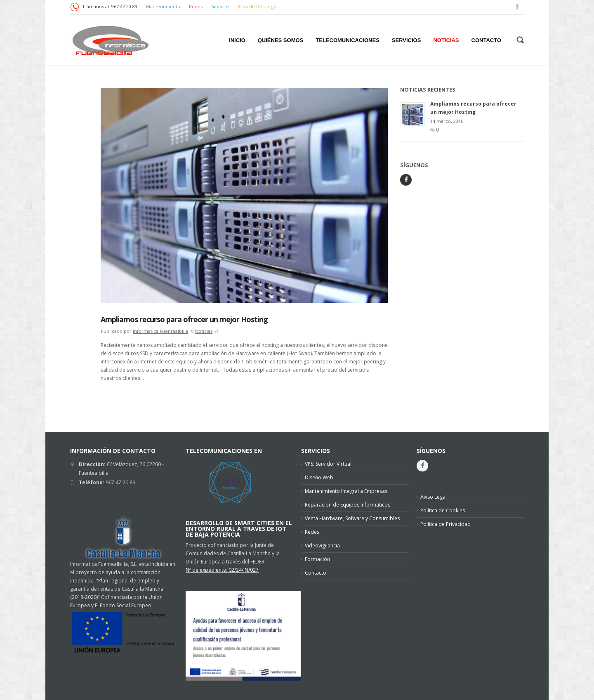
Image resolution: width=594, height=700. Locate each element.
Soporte (221, 6)
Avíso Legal (434, 497)
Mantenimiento (163, 6)
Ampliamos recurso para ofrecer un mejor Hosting (184, 319)
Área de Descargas (258, 6)
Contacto (316, 573)
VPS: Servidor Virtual (328, 464)
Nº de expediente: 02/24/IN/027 (222, 570)
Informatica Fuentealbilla (160, 331)
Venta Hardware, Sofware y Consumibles (352, 518)
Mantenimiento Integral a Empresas (346, 491)
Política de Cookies (443, 510)
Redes (196, 6)
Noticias (204, 331)
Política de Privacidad (445, 524)
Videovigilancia (322, 546)
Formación (317, 559)
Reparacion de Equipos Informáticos (348, 505)
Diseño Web (319, 477)
